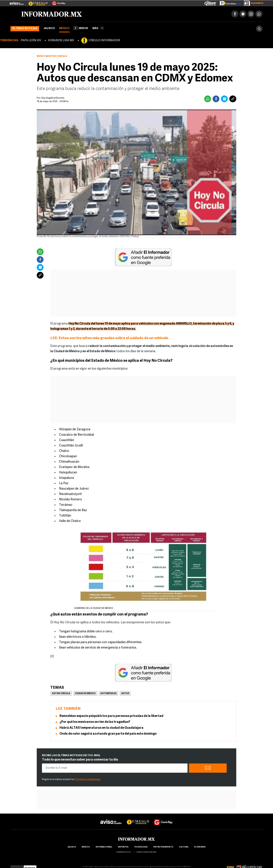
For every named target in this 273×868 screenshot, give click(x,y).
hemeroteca (124, 852)
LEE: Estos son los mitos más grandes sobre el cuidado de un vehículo (110, 338)
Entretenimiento (163, 847)
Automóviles (108, 694)
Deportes (123, 847)
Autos (125, 694)
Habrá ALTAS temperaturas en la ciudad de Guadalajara (102, 728)
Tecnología (141, 847)
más (98, 28)
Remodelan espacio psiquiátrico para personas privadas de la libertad (111, 716)
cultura (184, 847)
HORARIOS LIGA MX (61, 41)
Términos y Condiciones (88, 779)
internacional (104, 847)
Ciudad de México (85, 694)
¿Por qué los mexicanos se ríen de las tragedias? (95, 722)
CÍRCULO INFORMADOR (104, 41)
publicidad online (147, 852)
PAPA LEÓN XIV (31, 41)
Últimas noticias (25, 29)
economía (200, 847)
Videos (81, 28)
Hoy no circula (61, 694)
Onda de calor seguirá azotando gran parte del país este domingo (108, 734)
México (64, 28)
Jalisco (49, 28)
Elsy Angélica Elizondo (53, 98)
